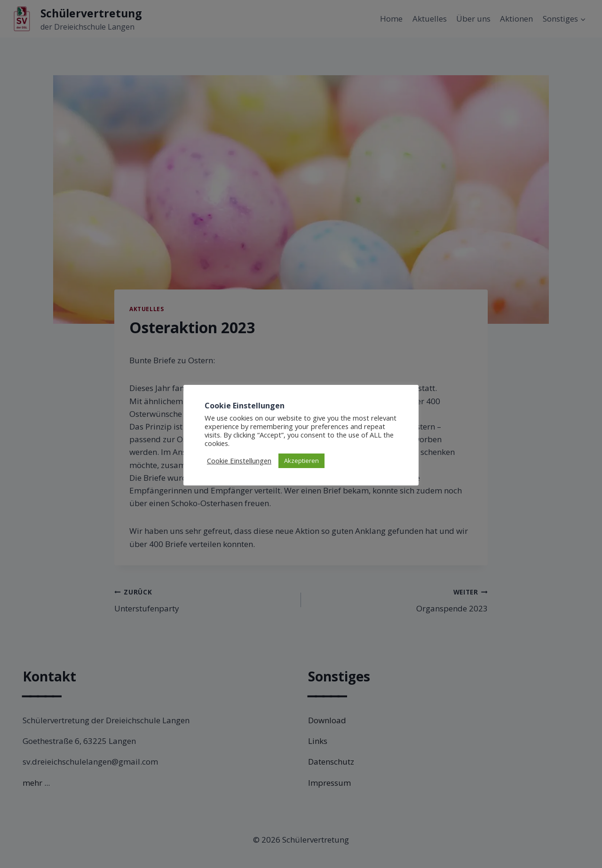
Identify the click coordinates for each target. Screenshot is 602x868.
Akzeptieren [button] (301, 461)
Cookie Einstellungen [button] (239, 461)
